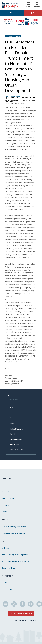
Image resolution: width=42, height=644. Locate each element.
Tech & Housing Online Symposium (15, 555)
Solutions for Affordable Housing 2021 (16, 561)
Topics (37, 5)
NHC (6, 96)
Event (12, 434)
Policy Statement (17, 429)
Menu (28, 5)
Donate (5, 512)
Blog (12, 424)
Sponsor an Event (8, 568)
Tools (5, 520)
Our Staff (5, 485)
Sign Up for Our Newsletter (21, 613)
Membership (8, 576)
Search (9, 395)
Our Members (7, 589)
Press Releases (8, 492)
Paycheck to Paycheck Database (14, 533)
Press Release (16, 96)
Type (8, 417)
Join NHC (5, 583)
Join (33, 13)
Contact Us (6, 505)
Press (12, 13)
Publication (15, 444)
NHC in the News (8, 499)
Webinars (5, 548)
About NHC (7, 478)
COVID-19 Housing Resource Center (15, 527)
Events (5, 541)
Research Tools (17, 450)
